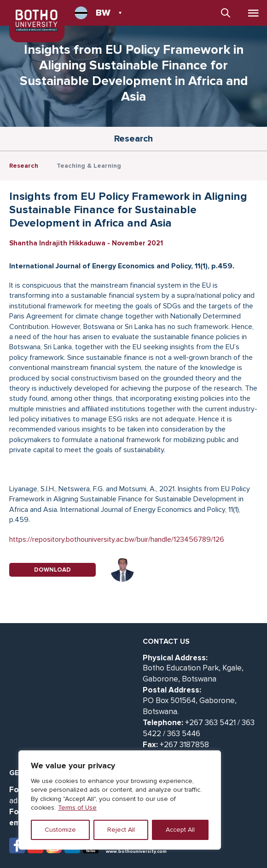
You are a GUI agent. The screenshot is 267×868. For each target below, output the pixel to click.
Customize (60, 830)
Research (24, 166)
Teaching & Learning (89, 166)
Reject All (121, 830)
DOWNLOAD (52, 570)
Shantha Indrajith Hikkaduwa (57, 243)
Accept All (180, 830)
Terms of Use (77, 808)
